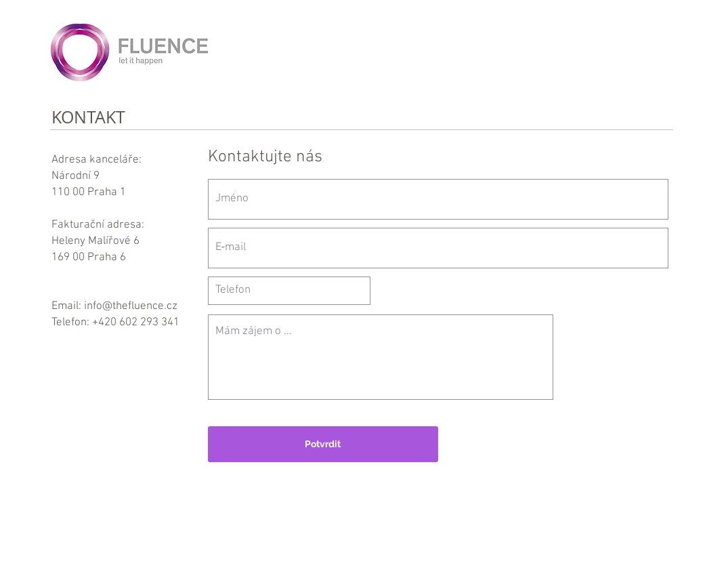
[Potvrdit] (323, 444)
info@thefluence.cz (131, 306)
